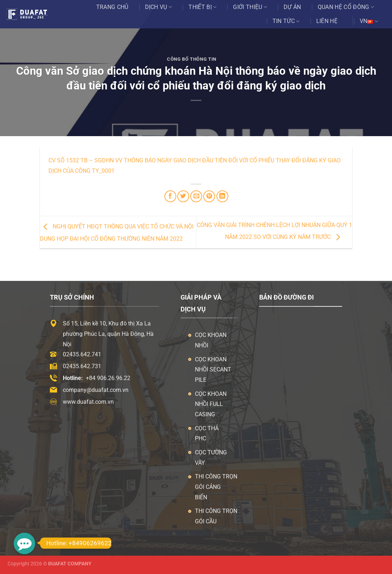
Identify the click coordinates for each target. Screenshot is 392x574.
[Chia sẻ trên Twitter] (183, 196)
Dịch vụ (159, 7)
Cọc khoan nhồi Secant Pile (213, 370)
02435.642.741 (82, 354)
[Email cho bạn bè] (196, 196)
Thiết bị (202, 7)
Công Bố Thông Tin (192, 59)
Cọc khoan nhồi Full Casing (211, 404)
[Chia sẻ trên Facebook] (170, 196)
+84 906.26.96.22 (108, 378)
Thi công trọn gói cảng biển (216, 487)
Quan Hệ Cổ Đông (346, 7)
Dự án (292, 7)
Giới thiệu (250, 7)
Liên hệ (327, 21)
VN (369, 21)
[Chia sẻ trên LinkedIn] (222, 196)
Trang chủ (112, 7)
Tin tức (286, 21)
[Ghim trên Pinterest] (209, 196)
